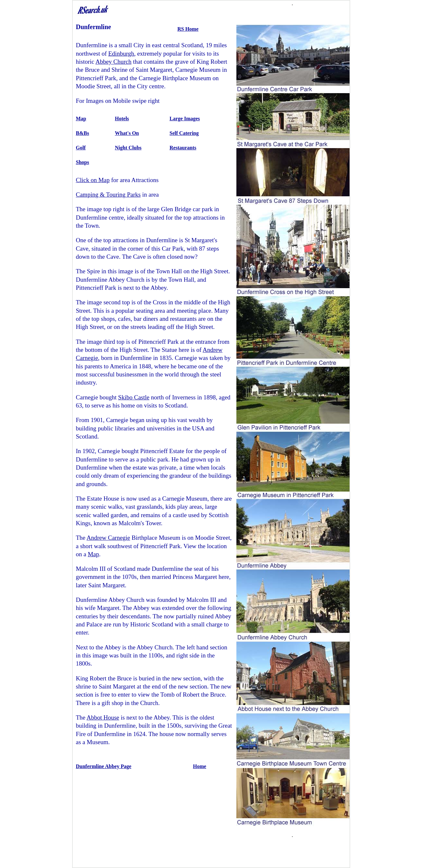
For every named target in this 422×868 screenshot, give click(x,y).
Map (81, 119)
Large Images (185, 119)
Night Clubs (128, 148)
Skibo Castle (134, 397)
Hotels (122, 119)
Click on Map (93, 180)
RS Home (188, 29)
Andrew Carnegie (108, 538)
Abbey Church (113, 62)
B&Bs (83, 133)
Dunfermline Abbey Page (104, 766)
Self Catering (184, 133)
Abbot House (103, 717)
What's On (127, 133)
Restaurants (183, 148)
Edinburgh (121, 54)
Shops (83, 162)
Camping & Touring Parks (108, 195)
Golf (81, 148)
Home (200, 766)
